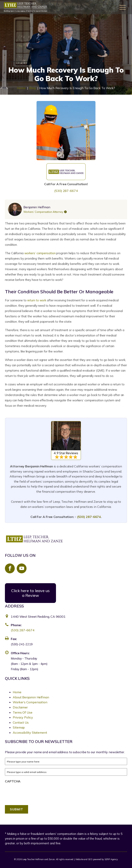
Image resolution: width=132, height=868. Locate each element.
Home (17, 692)
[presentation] (26, 791)
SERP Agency (111, 859)
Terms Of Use (23, 712)
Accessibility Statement (30, 733)
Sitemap (19, 727)
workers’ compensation (40, 253)
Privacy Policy (23, 717)
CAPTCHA (13, 781)
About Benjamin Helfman (31, 697)
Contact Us (21, 722)
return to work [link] (37, 300)
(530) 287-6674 (66, 191)
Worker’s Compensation (30, 702)
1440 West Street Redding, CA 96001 (38, 617)
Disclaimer (20, 707)
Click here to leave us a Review (30, 593)
